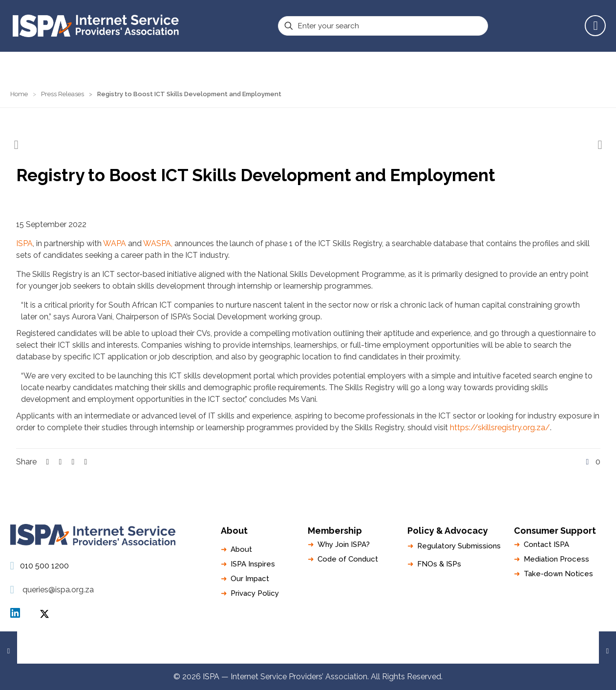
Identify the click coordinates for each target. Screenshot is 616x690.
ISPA (24, 243)
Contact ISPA (546, 544)
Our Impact (250, 579)
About (241, 549)
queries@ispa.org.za (58, 590)
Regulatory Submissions (459, 546)
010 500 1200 (44, 566)
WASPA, (158, 243)
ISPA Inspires (253, 564)
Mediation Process (556, 559)
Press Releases (63, 94)
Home (19, 94)
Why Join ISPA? (344, 544)
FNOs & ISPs (439, 564)
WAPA (115, 243)
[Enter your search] (383, 26)
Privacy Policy (255, 593)
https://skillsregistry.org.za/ (500, 428)
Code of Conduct (348, 559)
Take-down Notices (558, 574)
